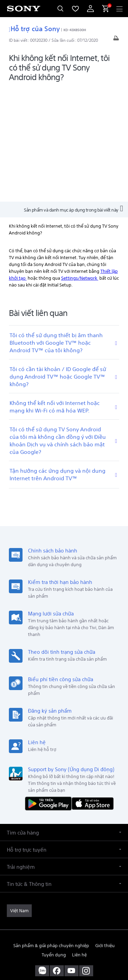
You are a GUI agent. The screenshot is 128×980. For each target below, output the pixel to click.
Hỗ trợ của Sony (34, 28)
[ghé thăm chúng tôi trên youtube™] (72, 856)
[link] (19, 796)
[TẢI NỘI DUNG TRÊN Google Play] (50, 688)
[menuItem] (75, 9)
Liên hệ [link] (79, 839)
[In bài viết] (116, 40)
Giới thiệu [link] (105, 830)
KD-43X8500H (75, 29)
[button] (64, 718)
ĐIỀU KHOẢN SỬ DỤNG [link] (64, 932)
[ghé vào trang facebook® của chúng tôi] (57, 856)
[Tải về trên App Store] (93, 688)
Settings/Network (80, 163)
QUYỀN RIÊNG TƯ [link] (64, 940)
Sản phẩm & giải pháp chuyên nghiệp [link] (51, 830)
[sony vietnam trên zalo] (42, 856)
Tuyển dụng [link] (54, 839)
